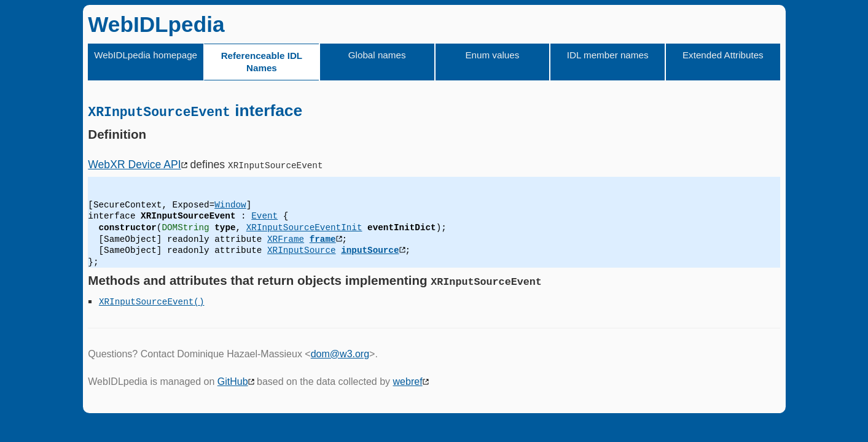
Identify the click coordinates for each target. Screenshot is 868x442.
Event (264, 216)
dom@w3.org (340, 353)
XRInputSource (302, 250)
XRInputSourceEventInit (304, 227)
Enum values (492, 55)
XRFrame (286, 238)
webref (408, 381)
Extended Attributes (723, 55)
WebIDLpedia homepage (146, 55)
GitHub (233, 381)
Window (230, 204)
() (199, 301)
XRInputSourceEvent (146, 301)
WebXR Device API (134, 164)
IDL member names (608, 55)
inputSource (370, 250)
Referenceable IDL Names (262, 62)
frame (323, 238)
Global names (377, 55)
